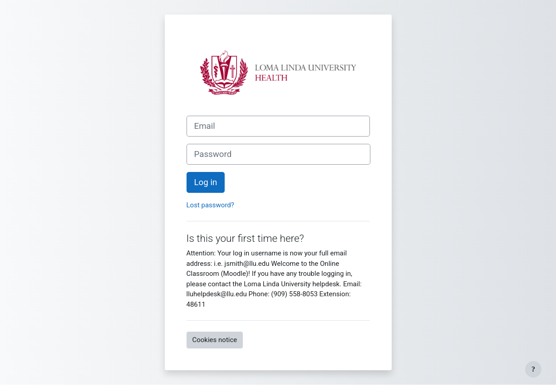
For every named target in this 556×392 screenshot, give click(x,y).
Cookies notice (215, 340)
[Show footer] (533, 369)
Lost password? (210, 205)
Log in (206, 182)
